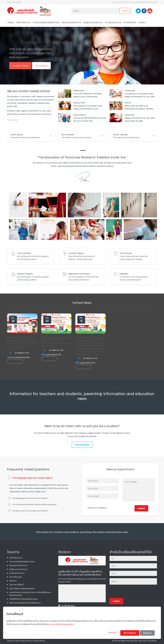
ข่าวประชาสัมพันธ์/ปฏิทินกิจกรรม (46, 22)
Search (125, 11)
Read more (12, 120)
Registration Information (79, 274)
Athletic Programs (25, 274)
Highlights (124, 274)
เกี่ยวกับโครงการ (23, 22)
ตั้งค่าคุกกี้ (113, 633)
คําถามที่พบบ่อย (130, 22)
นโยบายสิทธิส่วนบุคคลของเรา (62, 624)
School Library (126, 253)
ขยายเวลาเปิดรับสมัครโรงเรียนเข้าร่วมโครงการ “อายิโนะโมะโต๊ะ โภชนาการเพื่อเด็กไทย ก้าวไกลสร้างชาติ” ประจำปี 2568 (56, 342)
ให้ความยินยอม (130, 633)
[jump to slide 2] (83, 82)
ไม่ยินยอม (147, 633)
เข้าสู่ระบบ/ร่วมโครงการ (93, 22)
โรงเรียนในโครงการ (113, 22)
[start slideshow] (78, 82)
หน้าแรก (11, 22)
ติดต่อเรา (142, 22)
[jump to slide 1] (81, 82)
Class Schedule (24, 253)
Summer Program (76, 253)
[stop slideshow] (86, 82)
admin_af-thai (23, 353)
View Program (82, 445)
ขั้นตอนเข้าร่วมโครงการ (71, 22)
